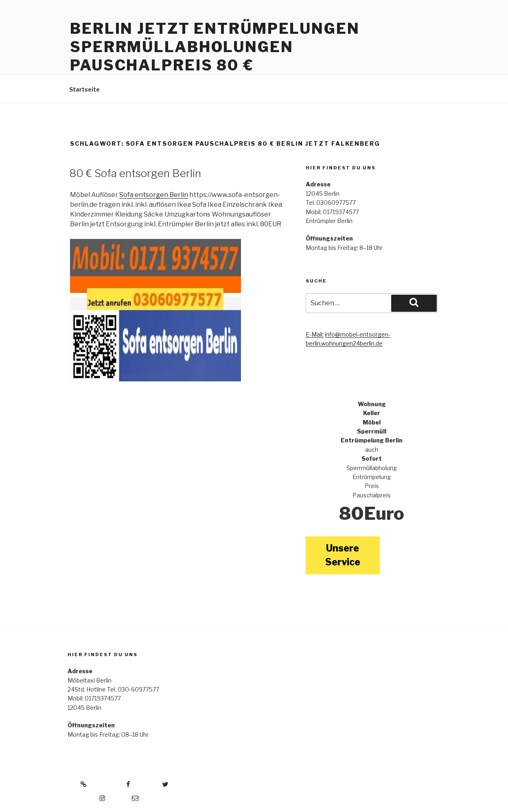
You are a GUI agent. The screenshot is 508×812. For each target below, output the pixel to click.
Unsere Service (343, 555)
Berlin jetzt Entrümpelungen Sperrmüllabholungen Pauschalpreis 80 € (215, 47)
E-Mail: (315, 334)
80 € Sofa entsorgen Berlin (135, 173)
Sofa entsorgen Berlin (154, 195)
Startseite (84, 89)
